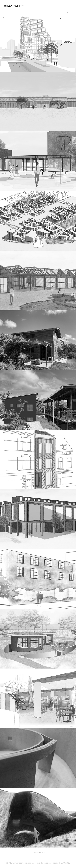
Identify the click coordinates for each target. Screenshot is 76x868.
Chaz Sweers (14, 6)
